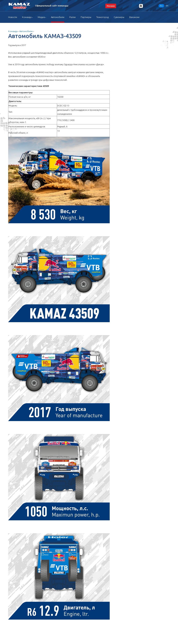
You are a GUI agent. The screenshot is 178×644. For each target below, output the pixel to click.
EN (167, 6)
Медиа (41, 17)
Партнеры (86, 17)
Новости (13, 17)
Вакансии (134, 17)
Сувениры (119, 17)
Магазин (111, 6)
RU (161, 6)
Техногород (102, 17)
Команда (27, 17)
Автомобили (58, 17)
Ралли (72, 17)
